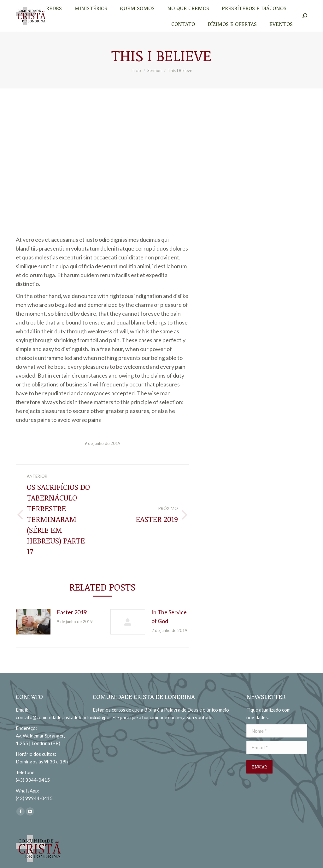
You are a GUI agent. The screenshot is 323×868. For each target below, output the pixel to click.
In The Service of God (169, 616)
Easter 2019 (72, 612)
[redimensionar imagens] (33, 622)
